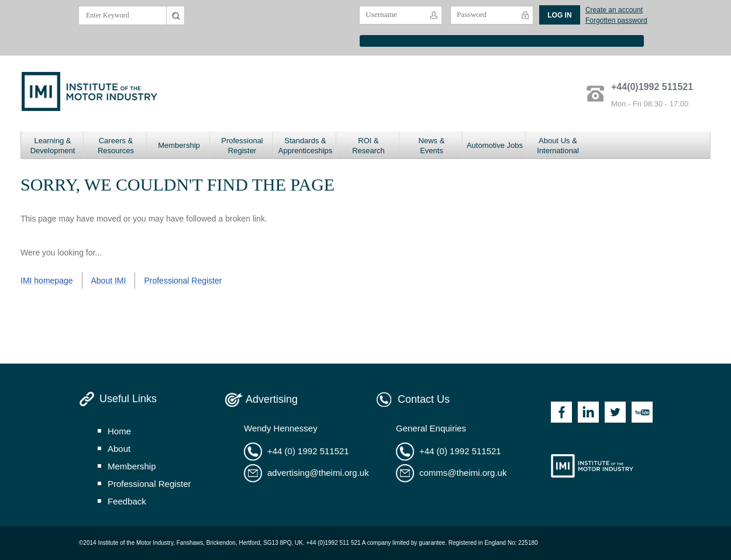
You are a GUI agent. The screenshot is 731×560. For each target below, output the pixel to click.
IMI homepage (47, 281)
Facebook (561, 412)
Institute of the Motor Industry (592, 466)
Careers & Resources (116, 146)
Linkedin (588, 412)
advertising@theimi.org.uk (318, 473)
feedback (127, 501)
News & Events (432, 146)
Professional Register (242, 146)
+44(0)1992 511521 (652, 87)
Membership (179, 145)
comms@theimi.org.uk (463, 473)
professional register (149, 484)
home (119, 431)
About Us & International (558, 146)
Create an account (614, 10)
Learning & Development (53, 146)
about (119, 449)
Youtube (642, 412)
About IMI (109, 281)
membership (132, 466)
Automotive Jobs (495, 145)
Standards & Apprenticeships (306, 146)
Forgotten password (616, 20)
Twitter (615, 412)
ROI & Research (368, 146)
